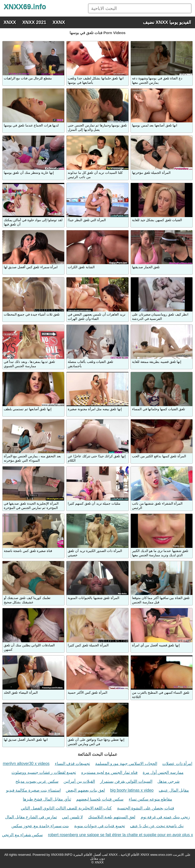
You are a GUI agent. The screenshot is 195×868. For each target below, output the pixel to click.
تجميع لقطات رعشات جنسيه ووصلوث (44, 772)
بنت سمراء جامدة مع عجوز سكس (40, 826)
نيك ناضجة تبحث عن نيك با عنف (157, 826)
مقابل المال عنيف (174, 790)
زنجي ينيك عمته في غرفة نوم (165, 817)
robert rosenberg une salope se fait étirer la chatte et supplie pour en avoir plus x (120, 835)
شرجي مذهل (168, 781)
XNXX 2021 (34, 22)
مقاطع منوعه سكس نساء (150, 799)
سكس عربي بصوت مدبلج (37, 781)
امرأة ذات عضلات (177, 764)
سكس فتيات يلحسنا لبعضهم (100, 799)
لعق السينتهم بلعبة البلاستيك (112, 817)
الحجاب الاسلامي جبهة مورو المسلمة (126, 764)
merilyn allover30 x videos (26, 764)
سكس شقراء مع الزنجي (22, 835)
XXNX (59, 22)
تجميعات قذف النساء (72, 764)
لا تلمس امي (72, 817)
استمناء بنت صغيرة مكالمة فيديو (33, 790)
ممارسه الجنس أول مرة (163, 772)
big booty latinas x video (132, 790)
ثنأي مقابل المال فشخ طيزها (47, 799)
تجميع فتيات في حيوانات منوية (100, 826)
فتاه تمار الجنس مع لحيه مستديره (109, 772)
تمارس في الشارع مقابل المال (31, 817)
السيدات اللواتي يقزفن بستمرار (126, 781)
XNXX (10, 22)
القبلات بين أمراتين (79, 781)
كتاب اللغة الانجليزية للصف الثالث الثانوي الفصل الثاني (66, 808)
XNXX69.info (25, 6)
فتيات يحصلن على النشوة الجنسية (146, 808)
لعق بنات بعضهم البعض (85, 790)
